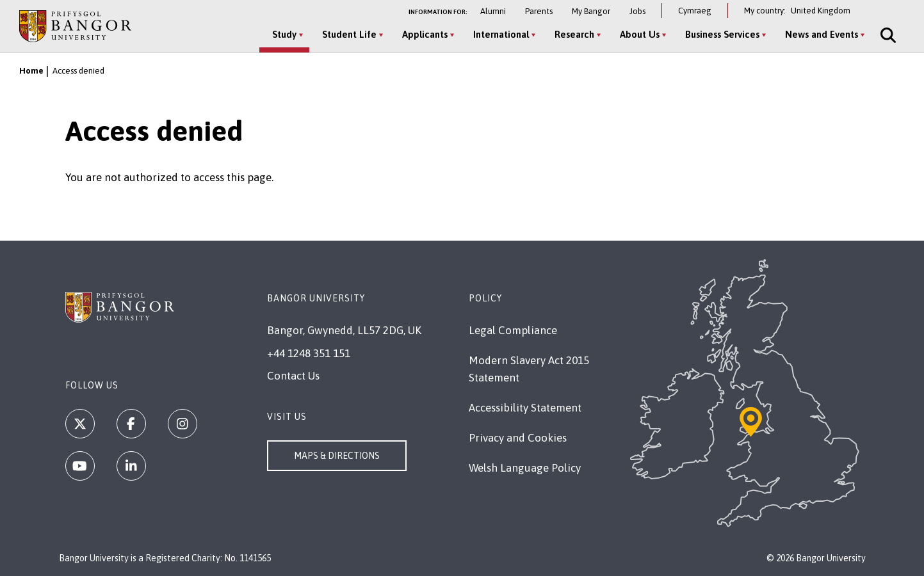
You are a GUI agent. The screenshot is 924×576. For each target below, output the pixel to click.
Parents (539, 11)
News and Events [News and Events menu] (822, 34)
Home (31, 71)
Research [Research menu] (574, 34)
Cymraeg (695, 11)
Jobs (637, 11)
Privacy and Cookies (518, 438)
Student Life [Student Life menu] (349, 34)
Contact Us (293, 376)
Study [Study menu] (284, 34)
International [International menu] (501, 34)
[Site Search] (887, 35)
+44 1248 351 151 (309, 353)
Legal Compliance (513, 330)
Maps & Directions (337, 456)
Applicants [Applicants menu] (425, 34)
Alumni (493, 11)
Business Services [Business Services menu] (722, 34)
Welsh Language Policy (525, 468)
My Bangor (591, 11)
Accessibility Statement (525, 408)
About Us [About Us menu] (640, 34)
